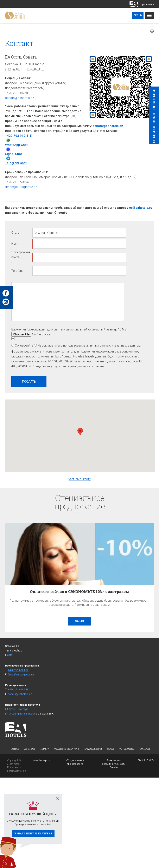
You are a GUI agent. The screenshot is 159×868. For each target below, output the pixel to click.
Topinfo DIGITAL (147, 760)
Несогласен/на (49, 346)
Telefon (17, 271)
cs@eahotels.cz (141, 208)
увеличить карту (80, 479)
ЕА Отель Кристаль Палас (20, 714)
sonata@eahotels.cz (20, 98)
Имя (14, 244)
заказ (79, 621)
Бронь (138, 15)
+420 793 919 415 (18, 136)
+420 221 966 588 (18, 690)
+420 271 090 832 (18, 670)
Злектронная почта (21, 255)
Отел (15, 233)
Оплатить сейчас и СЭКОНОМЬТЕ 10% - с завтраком (79, 592)
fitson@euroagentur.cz (21, 187)
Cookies (114, 767)
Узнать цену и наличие (33, 833)
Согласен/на (24, 346)
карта (9, 655)
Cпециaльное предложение (154, 115)
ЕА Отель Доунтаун (16, 709)
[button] (80, 432)
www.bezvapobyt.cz (44, 760)
